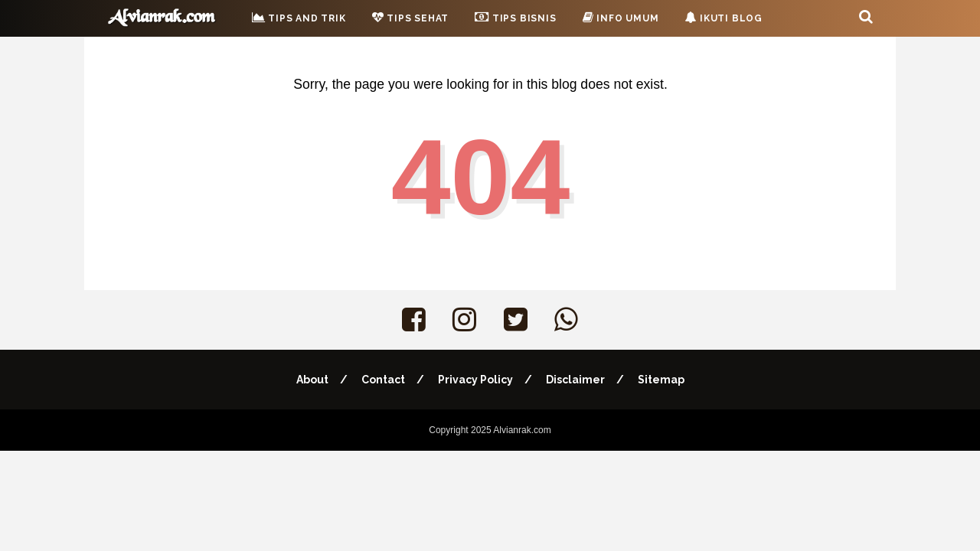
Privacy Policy (475, 380)
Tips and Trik (299, 18)
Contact (383, 380)
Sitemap (661, 380)
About (312, 380)
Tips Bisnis (515, 17)
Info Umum (621, 18)
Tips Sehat (411, 18)
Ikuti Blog (724, 18)
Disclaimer (575, 380)
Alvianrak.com (522, 430)
